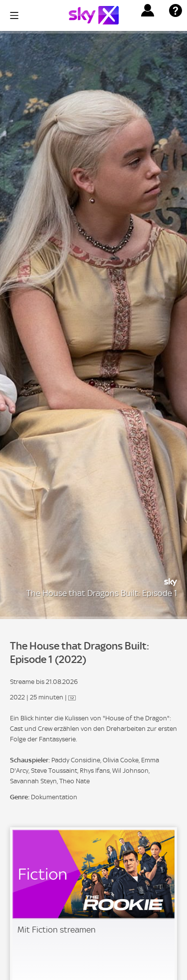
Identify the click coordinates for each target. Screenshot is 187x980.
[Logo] (94, 15)
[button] (148, 10)
